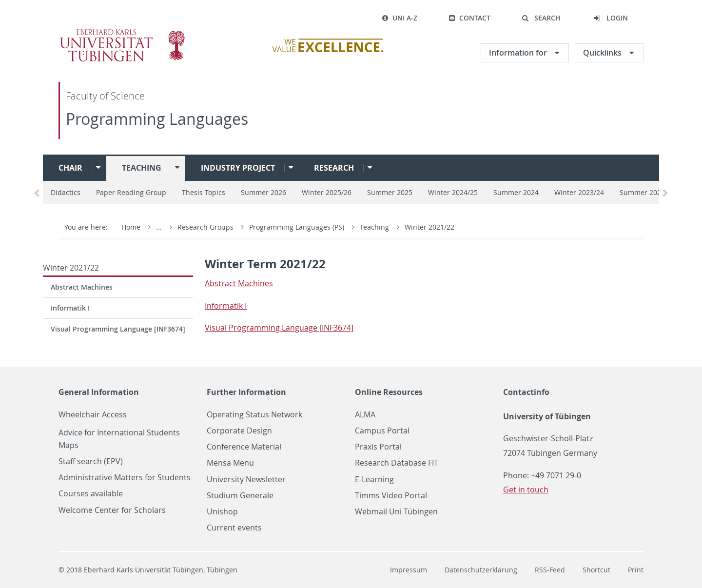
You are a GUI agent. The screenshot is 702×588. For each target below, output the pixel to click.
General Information (99, 392)
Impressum (409, 570)
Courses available (91, 494)
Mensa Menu (230, 463)
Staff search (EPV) (91, 461)
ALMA (365, 415)
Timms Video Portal (391, 496)
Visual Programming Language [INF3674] (118, 329)
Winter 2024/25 (453, 192)
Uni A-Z (400, 18)
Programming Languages (157, 119)
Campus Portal (382, 431)
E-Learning (374, 480)
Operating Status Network (254, 415)
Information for (519, 53)
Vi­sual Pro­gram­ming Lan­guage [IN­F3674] (279, 328)
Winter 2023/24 (579, 192)
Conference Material (244, 447)
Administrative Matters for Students (125, 478)
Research (334, 168)
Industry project (238, 168)
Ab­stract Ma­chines (239, 283)
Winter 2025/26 (327, 192)
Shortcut (596, 570)
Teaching (142, 168)
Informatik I (70, 308)
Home (131, 227)
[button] (541, 18)
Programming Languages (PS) (298, 227)
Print (636, 570)
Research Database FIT (397, 463)
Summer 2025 (390, 192)
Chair (70, 168)
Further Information (246, 392)
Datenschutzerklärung (481, 570)
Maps (68, 445)
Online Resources (389, 392)
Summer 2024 (516, 192)
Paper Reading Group (131, 192)
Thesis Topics (204, 192)
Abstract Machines (82, 287)
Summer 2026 (263, 192)
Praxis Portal (378, 447)
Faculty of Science (105, 96)
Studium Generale (240, 496)
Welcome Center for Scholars (112, 510)
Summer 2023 (642, 192)
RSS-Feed (550, 570)
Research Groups (205, 227)
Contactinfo (526, 392)
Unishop (222, 512)
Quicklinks (603, 53)
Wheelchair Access (93, 415)
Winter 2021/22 (429, 227)
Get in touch (526, 490)
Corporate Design (239, 431)
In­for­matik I (226, 306)
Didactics (66, 192)
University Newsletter (246, 480)
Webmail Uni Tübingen (396, 512)
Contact (469, 18)
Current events (234, 528)
